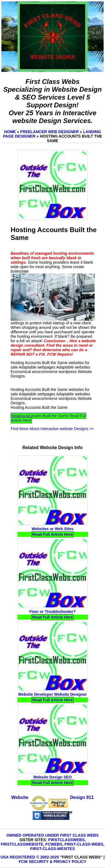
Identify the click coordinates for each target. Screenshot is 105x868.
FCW (23, 862)
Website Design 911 (52, 797)
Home (10, 132)
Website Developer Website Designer (52, 694)
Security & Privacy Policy (58, 862)
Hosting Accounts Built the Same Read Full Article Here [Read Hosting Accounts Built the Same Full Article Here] (48, 418)
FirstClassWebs (66, 840)
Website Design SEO (53, 777)
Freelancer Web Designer (49, 132)
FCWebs (54, 844)
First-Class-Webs (84, 844)
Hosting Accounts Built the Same (39, 407)
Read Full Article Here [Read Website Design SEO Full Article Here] (53, 783)
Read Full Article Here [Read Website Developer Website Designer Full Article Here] (53, 700)
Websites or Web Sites (53, 529)
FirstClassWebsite (22, 844)
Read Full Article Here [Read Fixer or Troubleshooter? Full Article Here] (53, 617)
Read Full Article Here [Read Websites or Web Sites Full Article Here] (53, 534)
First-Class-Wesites (53, 849)
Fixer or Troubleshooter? (53, 612)
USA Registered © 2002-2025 (30, 857)
